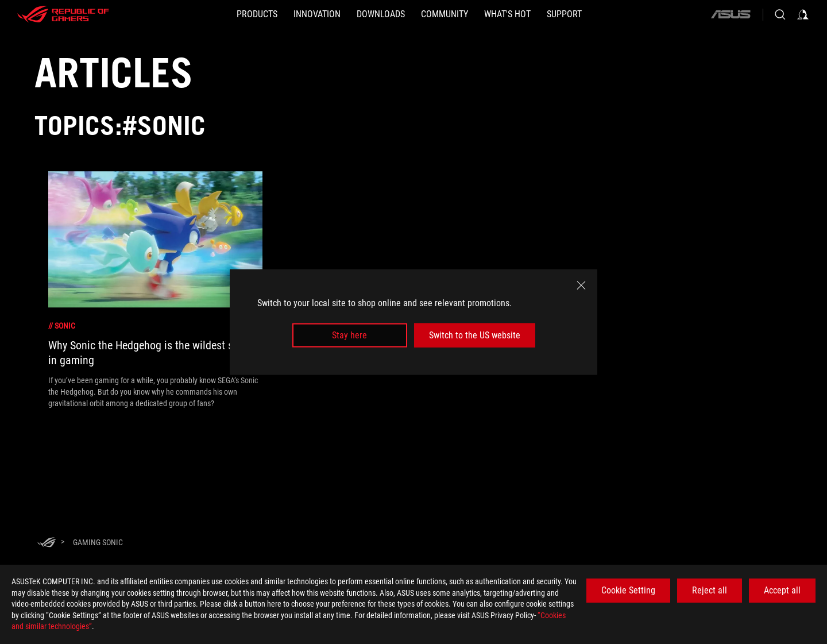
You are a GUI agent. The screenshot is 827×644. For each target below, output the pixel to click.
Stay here (349, 335)
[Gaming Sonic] (98, 542)
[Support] (564, 14)
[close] (581, 285)
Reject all (710, 590)
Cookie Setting (628, 590)
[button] (257, 14)
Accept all (782, 590)
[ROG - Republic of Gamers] (63, 14)
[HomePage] (47, 543)
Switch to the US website (475, 335)
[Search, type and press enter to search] (780, 14)
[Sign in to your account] (803, 14)
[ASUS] (731, 14)
